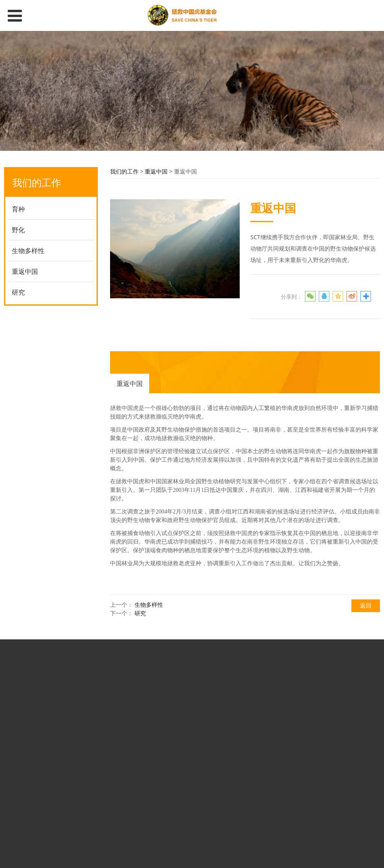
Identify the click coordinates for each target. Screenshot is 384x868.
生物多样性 (28, 251)
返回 (366, 605)
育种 (18, 209)
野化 (18, 230)
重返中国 (25, 271)
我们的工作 (124, 171)
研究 (18, 292)
